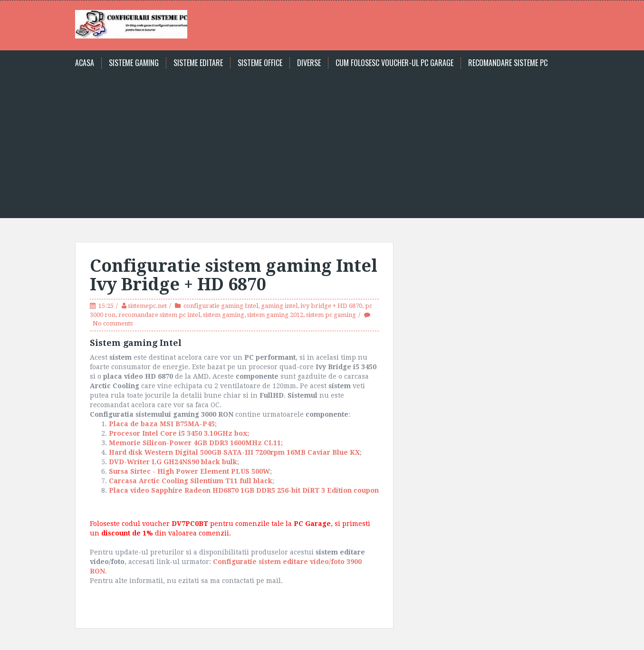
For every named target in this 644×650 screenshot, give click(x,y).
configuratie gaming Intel (221, 306)
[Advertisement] (322, 140)
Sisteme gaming (134, 63)
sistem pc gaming (331, 315)
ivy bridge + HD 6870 (331, 306)
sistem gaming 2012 (275, 315)
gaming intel (279, 306)
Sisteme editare (198, 63)
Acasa (85, 63)
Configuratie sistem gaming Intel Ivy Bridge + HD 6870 (234, 275)
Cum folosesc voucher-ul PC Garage (394, 63)
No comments (113, 323)
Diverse (309, 63)
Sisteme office (260, 63)
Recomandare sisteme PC (508, 63)
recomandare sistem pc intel (159, 315)
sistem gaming (224, 315)
